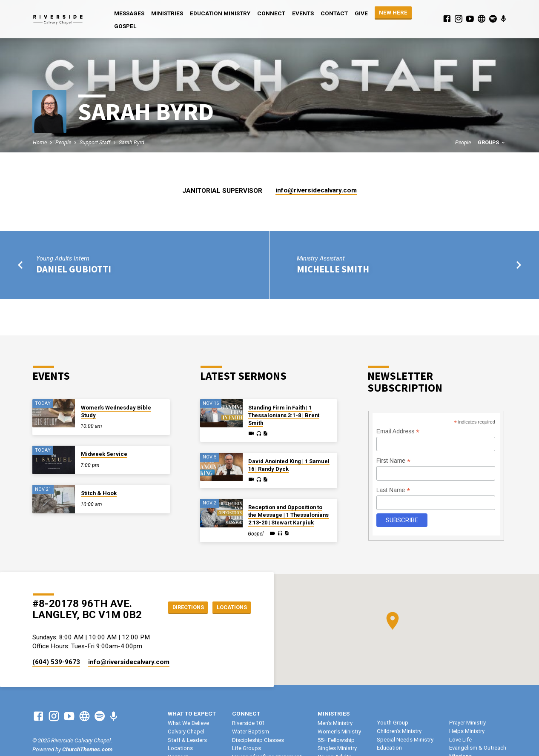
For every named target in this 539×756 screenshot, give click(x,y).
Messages (129, 13)
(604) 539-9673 (56, 662)
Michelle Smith (333, 269)
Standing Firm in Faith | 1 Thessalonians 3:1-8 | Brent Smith (284, 415)
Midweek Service (104, 454)
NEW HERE (393, 13)
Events (303, 13)
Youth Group (393, 723)
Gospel (125, 26)
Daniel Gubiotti (74, 269)
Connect (271, 13)
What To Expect (192, 713)
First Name (394, 461)
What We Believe (188, 723)
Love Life (460, 740)
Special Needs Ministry (405, 740)
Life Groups (247, 748)
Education (389, 748)
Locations (229, 607)
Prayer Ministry (467, 723)
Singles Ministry (337, 748)
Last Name (393, 490)
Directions (181, 607)
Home (40, 142)
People (63, 142)
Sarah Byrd (132, 142)
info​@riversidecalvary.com (316, 190)
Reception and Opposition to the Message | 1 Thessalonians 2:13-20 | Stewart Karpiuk (288, 515)
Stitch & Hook (99, 493)
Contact (334, 13)
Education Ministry (220, 13)
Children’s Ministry (399, 731)
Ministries (167, 13)
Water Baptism (251, 732)
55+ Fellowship (336, 740)
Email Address (398, 431)
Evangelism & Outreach (478, 748)
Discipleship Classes (258, 740)
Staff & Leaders (187, 740)
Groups (492, 142)
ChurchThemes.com (87, 749)
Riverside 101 (248, 723)
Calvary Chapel (186, 732)
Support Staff (95, 142)
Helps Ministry (467, 731)
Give (361, 13)
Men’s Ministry (335, 723)
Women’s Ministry (339, 732)
